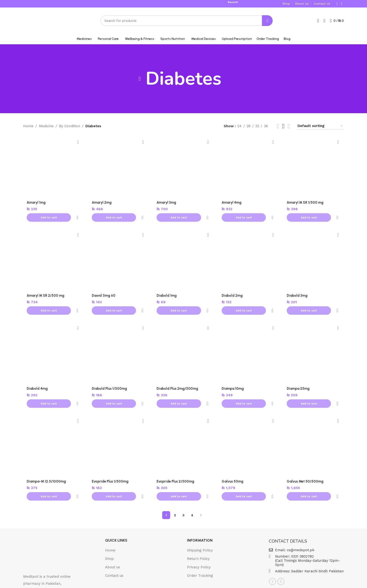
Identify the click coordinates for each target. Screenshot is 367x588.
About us (113, 527)
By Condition (70, 127)
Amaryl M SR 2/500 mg (46, 286)
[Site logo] (45, 21)
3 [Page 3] (183, 475)
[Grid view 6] (289, 127)
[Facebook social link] (337, 3)
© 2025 (166, 581)
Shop (109, 519)
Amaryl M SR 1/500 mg (306, 204)
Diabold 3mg (298, 286)
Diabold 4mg (37, 369)
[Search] (187, 21)
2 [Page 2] (175, 475)
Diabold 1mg (167, 286)
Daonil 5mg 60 (104, 286)
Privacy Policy (199, 527)
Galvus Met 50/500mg (306, 452)
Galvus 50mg (233, 452)
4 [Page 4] (192, 475)
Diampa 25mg (299, 369)
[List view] (278, 127)
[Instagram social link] (342, 3)
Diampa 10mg (233, 369)
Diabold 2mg (233, 286)
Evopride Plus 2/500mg (176, 452)
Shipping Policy (200, 510)
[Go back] (140, 80)
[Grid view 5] (283, 127)
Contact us (114, 536)
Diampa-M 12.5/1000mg (47, 452)
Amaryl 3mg (167, 204)
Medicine (46, 127)
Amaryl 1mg (37, 204)
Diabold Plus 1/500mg (110, 369)
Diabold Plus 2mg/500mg (178, 369)
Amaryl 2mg (102, 204)
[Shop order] (320, 127)
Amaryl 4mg (232, 204)
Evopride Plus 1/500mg (110, 452)
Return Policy (198, 519)
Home (28, 127)
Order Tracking (200, 536)
